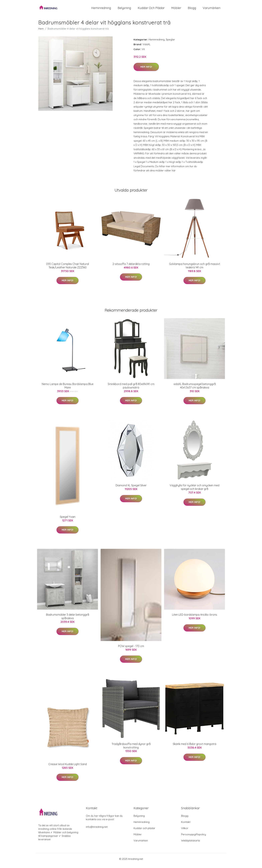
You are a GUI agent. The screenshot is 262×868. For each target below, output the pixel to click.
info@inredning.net (97, 830)
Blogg (192, 10)
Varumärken (212, 10)
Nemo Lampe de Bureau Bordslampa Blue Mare (68, 389)
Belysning (124, 10)
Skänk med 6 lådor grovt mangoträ (194, 747)
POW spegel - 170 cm (131, 649)
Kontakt (186, 825)
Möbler (176, 10)
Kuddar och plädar (151, 10)
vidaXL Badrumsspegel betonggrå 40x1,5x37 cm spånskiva (195, 389)
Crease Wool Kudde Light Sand (68, 767)
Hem (41, 32)
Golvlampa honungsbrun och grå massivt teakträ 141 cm (195, 269)
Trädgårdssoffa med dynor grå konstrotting (131, 749)
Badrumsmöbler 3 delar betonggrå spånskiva (68, 620)
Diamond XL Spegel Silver (131, 489)
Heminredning (101, 10)
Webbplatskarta (190, 844)
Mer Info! (146, 70)
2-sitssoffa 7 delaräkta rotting (131, 267)
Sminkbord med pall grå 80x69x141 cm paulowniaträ (131, 389)
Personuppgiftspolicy (194, 838)
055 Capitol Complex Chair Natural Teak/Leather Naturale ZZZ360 (68, 269)
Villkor (185, 832)
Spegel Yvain (68, 520)
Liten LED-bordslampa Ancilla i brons (195, 618)
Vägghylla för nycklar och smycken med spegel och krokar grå (194, 490)
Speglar (170, 43)
